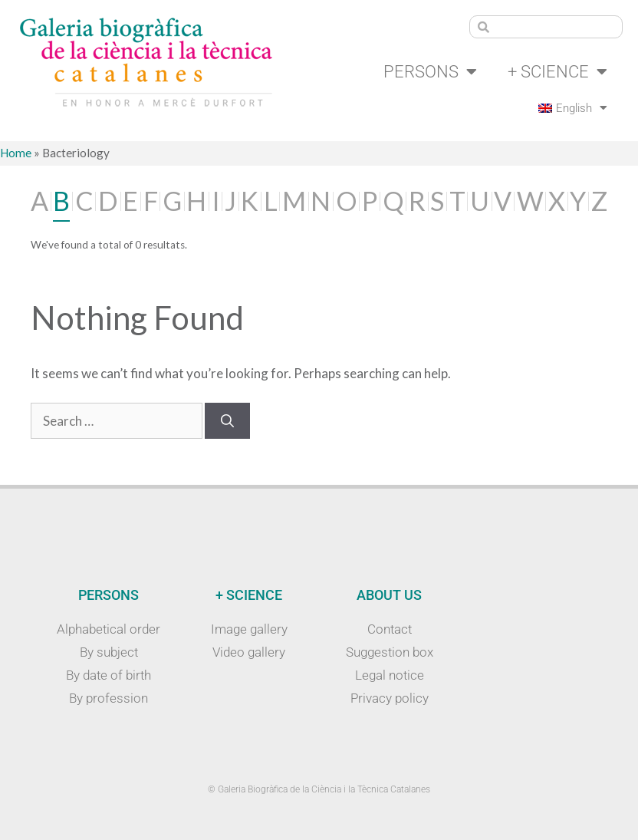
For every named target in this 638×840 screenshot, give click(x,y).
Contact (390, 629)
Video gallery (249, 652)
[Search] (227, 421)
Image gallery (249, 629)
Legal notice (390, 675)
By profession (109, 698)
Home (16, 153)
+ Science (557, 72)
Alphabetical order (109, 629)
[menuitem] (571, 108)
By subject (109, 652)
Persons (430, 72)
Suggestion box (390, 652)
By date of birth (109, 675)
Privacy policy (390, 698)
